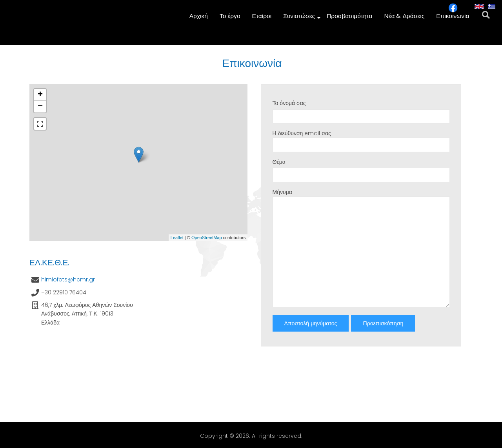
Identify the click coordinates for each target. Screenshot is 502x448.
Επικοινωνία (453, 20)
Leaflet (177, 238)
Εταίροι (263, 20)
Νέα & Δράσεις (405, 20)
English (479, 9)
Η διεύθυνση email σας (302, 133)
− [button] (40, 107)
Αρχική (201, 20)
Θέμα (279, 162)
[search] (486, 20)
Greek (493, 9)
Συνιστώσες (301, 20)
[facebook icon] (453, 11)
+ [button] (40, 95)
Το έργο (231, 20)
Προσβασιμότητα (350, 20)
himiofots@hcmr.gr (68, 279)
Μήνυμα (282, 192)
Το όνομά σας (289, 103)
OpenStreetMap (207, 238)
